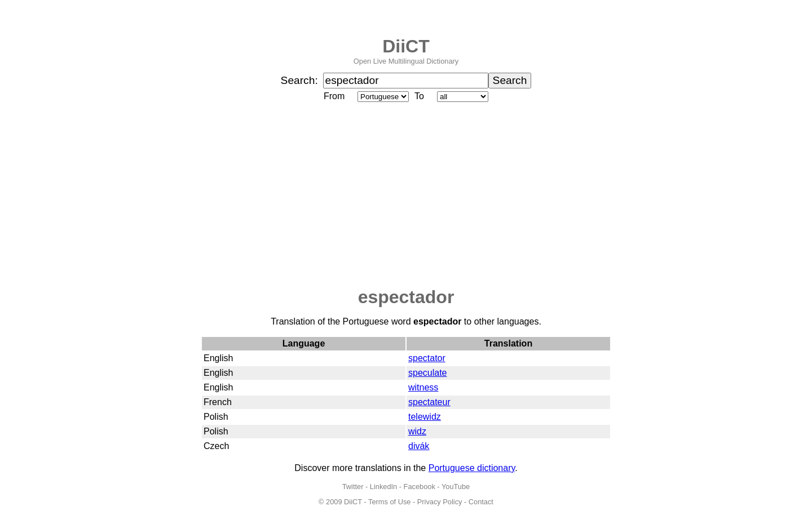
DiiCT (406, 46)
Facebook (420, 487)
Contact (481, 502)
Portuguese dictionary (472, 468)
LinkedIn (383, 487)
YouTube (456, 487)
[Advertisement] (406, 196)
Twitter (353, 487)
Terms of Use (389, 502)
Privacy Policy (440, 502)
